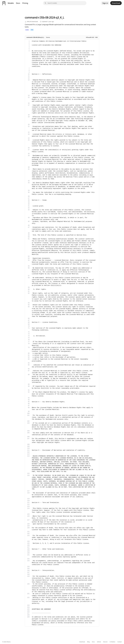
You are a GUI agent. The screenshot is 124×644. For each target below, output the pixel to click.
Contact (120, 642)
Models (11, 3)
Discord (105, 642)
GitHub (99, 642)
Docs (18, 3)
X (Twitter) (112, 642)
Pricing (25, 3)
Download (116, 3)
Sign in (105, 3)
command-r (32, 17)
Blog (88, 642)
